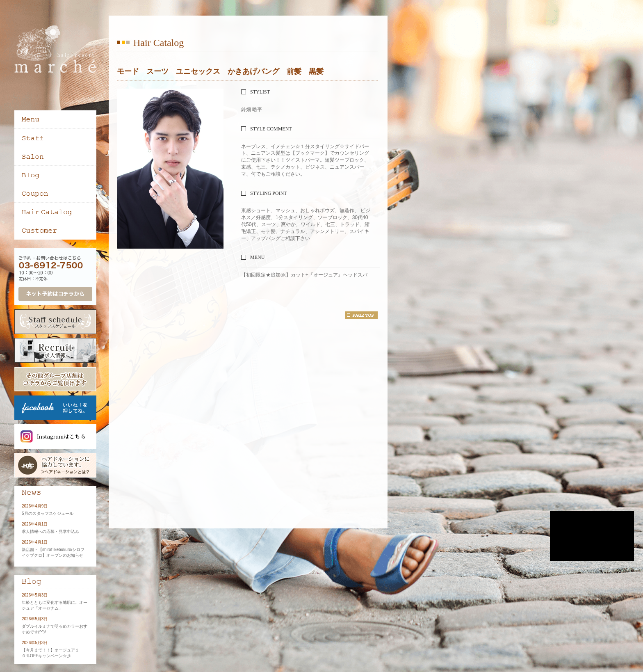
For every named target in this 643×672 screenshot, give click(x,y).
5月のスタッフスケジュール (48, 513)
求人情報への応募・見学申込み (50, 531)
